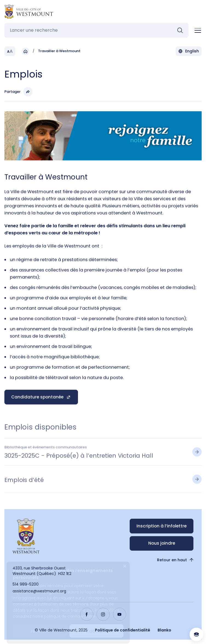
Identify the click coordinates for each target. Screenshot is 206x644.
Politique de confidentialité (123, 630)
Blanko (164, 630)
